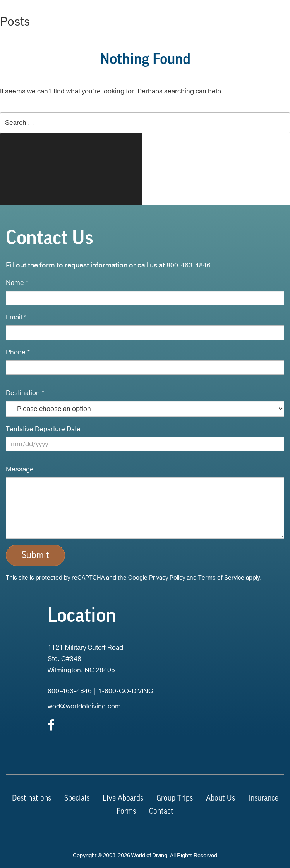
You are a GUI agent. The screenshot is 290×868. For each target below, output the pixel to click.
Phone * (18, 352)
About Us (221, 799)
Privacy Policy (167, 578)
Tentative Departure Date (43, 429)
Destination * (25, 393)
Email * (16, 317)
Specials (77, 799)
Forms (126, 812)
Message (20, 469)
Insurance (263, 799)
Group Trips (175, 799)
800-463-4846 (189, 265)
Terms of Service (221, 578)
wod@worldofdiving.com (84, 706)
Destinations (32, 799)
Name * (17, 283)
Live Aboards (123, 799)
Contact (161, 812)
